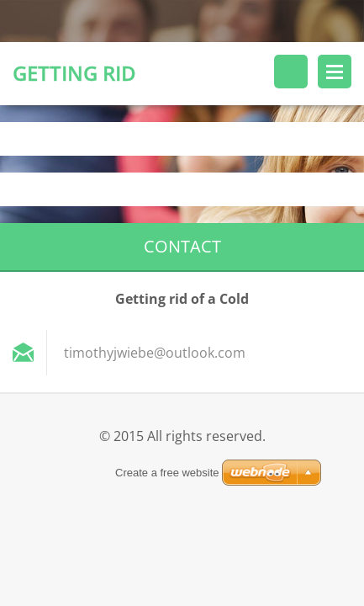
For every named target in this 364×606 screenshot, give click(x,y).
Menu (335, 72)
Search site (291, 72)
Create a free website (167, 473)
